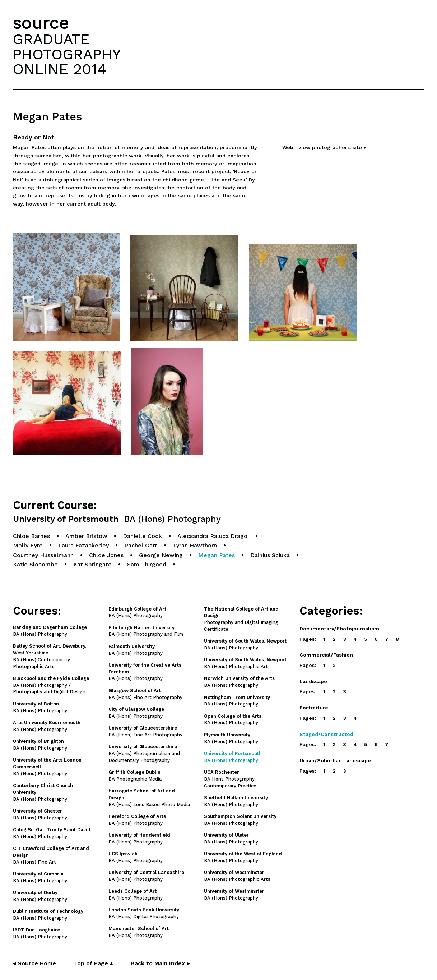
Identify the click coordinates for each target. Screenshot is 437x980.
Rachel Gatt (141, 545)
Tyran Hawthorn (195, 545)
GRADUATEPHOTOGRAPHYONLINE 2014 (67, 54)
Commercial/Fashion (326, 655)
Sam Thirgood (147, 564)
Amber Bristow (86, 536)
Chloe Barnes (31, 536)
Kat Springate (92, 564)
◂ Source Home (34, 963)
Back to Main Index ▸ (160, 963)
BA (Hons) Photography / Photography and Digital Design (51, 685)
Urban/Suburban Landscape (335, 760)
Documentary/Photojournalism (339, 629)
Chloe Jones (106, 555)
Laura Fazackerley (83, 545)
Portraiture (314, 708)
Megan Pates (217, 555)
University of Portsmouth (117, 519)
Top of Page (93, 963)
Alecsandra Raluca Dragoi (213, 536)
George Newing (161, 555)
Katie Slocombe (35, 564)
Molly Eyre (28, 545)
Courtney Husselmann (43, 555)
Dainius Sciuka (270, 555)
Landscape (313, 681)
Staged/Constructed (326, 734)
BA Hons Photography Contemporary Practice (230, 779)
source (41, 23)
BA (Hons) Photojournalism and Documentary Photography (144, 753)
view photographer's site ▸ (332, 147)
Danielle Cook (142, 536)
